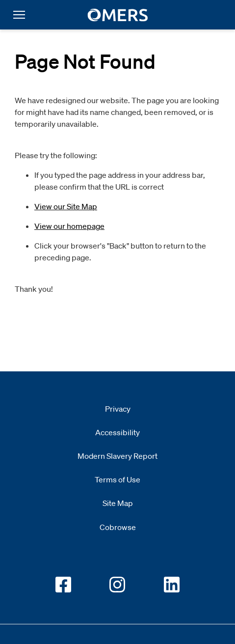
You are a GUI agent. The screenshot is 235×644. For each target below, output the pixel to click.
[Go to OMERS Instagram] (117, 585)
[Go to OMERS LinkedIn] (172, 585)
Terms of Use (117, 479)
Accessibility (117, 432)
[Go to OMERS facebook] (63, 585)
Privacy (118, 409)
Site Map (118, 503)
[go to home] (117, 15)
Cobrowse (118, 527)
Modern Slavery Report (117, 456)
